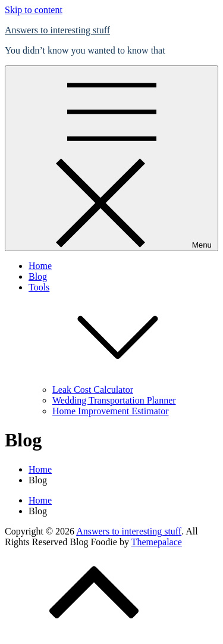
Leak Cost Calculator (93, 390)
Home (40, 266)
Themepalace (157, 542)
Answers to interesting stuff (57, 30)
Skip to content (34, 10)
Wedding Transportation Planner (114, 400)
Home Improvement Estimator (111, 411)
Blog (38, 276)
